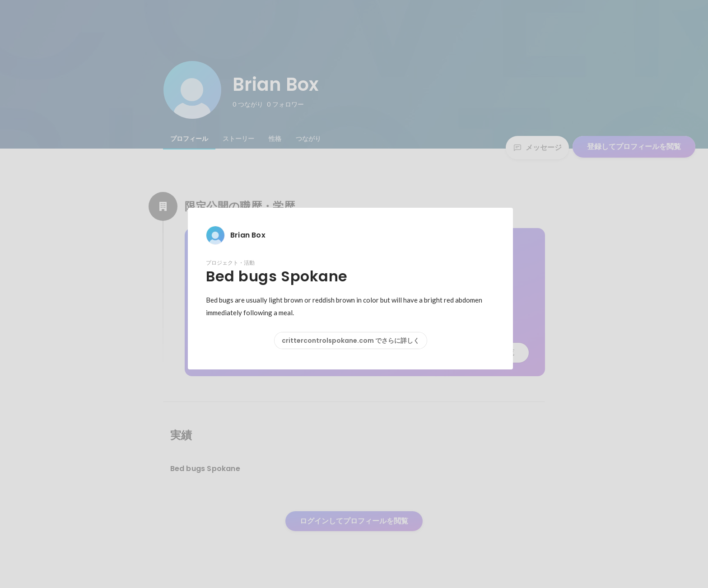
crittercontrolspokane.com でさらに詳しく (351, 341)
